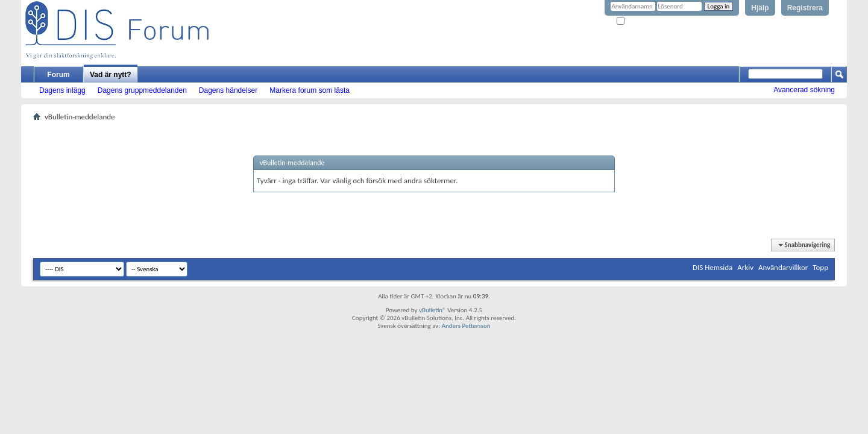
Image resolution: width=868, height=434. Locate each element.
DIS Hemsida (712, 267)
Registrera (805, 8)
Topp (820, 267)
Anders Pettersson (466, 326)
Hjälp (760, 8)
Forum (58, 75)
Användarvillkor (783, 267)
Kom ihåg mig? (641, 21)
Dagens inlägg (62, 90)
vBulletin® (432, 310)
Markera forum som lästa (310, 90)
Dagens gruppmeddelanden (142, 90)
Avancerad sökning (804, 90)
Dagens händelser (228, 90)
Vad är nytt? (111, 75)
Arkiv (745, 267)
